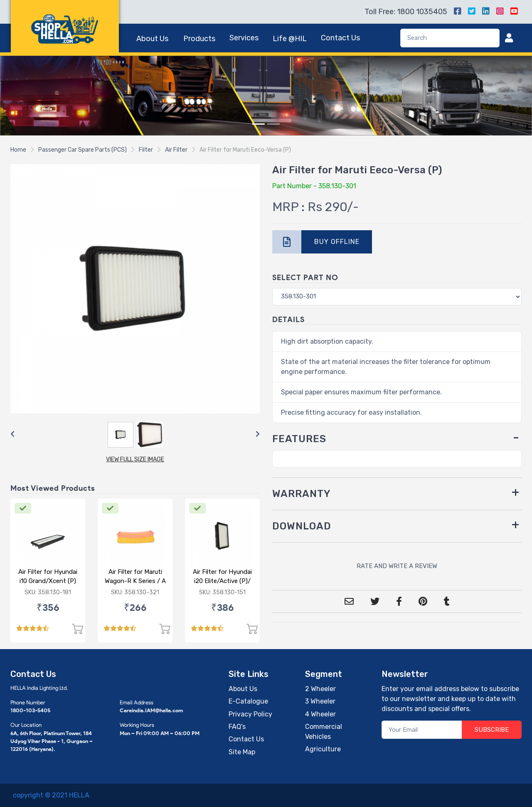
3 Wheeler (320, 701)
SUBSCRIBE (492, 730)
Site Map (242, 752)
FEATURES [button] (299, 439)
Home (18, 150)
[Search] (450, 38)
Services (244, 38)
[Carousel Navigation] (135, 434)
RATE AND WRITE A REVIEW (397, 566)
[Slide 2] (273, 124)
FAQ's (237, 727)
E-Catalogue (248, 701)
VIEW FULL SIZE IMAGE (135, 459)
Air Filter (176, 150)
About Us (152, 39)
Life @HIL (290, 39)
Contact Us (340, 38)
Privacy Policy (250, 714)
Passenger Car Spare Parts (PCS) (83, 150)
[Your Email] (422, 730)
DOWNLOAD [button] (302, 526)
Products (199, 39)
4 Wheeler (320, 714)
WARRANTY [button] (302, 494)
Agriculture (323, 749)
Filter (146, 150)
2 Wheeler (320, 689)
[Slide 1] (259, 124)
